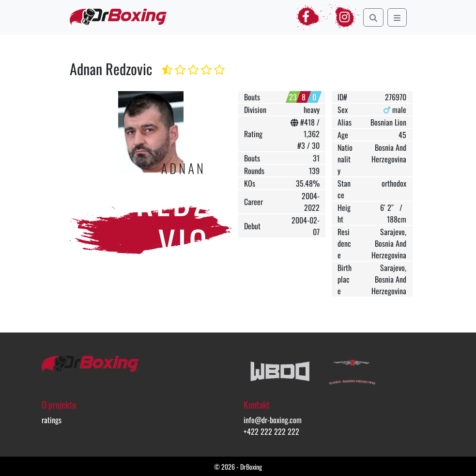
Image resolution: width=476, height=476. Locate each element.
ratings (52, 420)
